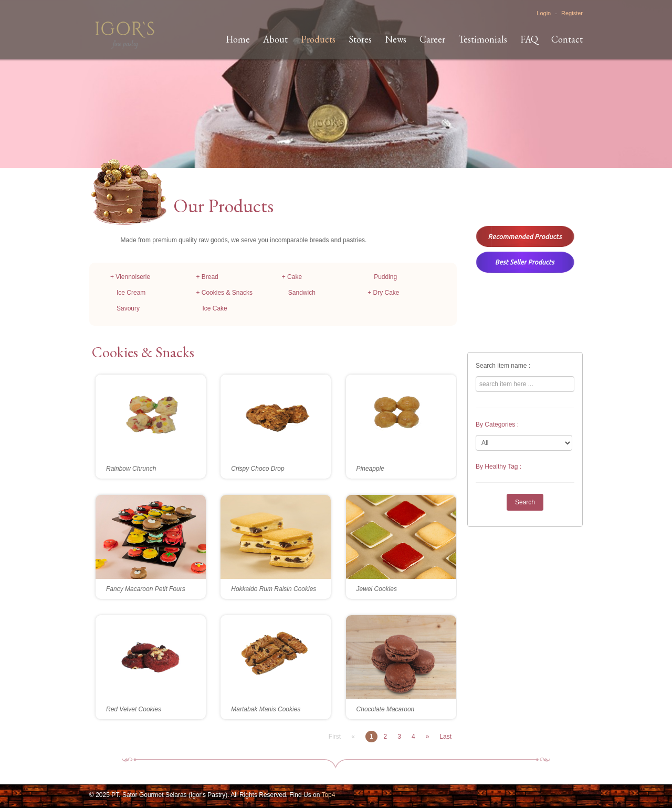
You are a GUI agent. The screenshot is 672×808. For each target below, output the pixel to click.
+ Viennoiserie (130, 277)
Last (445, 737)
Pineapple (370, 469)
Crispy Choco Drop (258, 469)
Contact (567, 39)
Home (238, 39)
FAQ (529, 39)
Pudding (385, 277)
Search (525, 502)
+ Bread (207, 277)
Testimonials (483, 39)
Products (318, 39)
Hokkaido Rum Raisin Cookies (274, 589)
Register (572, 13)
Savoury (128, 308)
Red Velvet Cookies (134, 709)
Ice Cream (131, 293)
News (396, 39)
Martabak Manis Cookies (266, 709)
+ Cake (292, 277)
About (275, 39)
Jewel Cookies (377, 589)
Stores (360, 39)
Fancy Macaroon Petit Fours (146, 589)
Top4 (328, 795)
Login (544, 13)
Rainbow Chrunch (131, 469)
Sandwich (302, 293)
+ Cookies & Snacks (224, 293)
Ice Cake (214, 308)
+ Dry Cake (383, 293)
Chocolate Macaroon (386, 709)
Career (432, 39)
